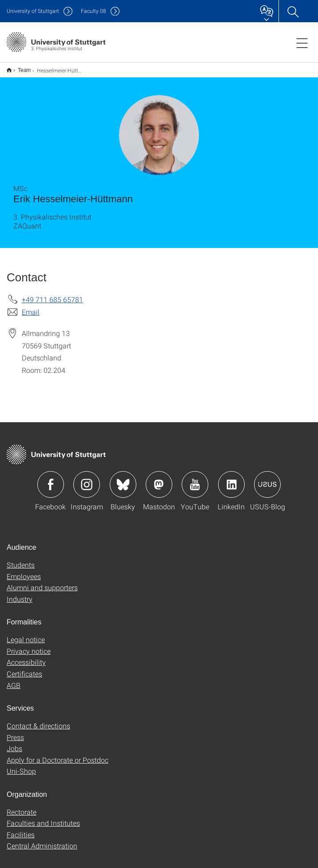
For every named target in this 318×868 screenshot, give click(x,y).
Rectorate (22, 806)
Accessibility (26, 656)
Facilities (21, 829)
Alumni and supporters (42, 582)
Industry (20, 593)
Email (31, 306)
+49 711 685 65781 (52, 294)
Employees (24, 570)
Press (15, 731)
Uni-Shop (21, 765)
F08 (93, 11)
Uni (33, 11)
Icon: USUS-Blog (267, 479)
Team (19, 67)
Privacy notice (29, 645)
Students (21, 559)
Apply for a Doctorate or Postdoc (58, 754)
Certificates (24, 668)
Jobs (14, 742)
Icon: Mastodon (159, 479)
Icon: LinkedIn (231, 479)
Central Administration (42, 840)
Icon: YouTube (195, 479)
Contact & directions (38, 720)
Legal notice (26, 634)
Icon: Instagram (87, 479)
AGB (14, 679)
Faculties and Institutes (43, 817)
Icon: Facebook (51, 479)
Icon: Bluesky (123, 479)
